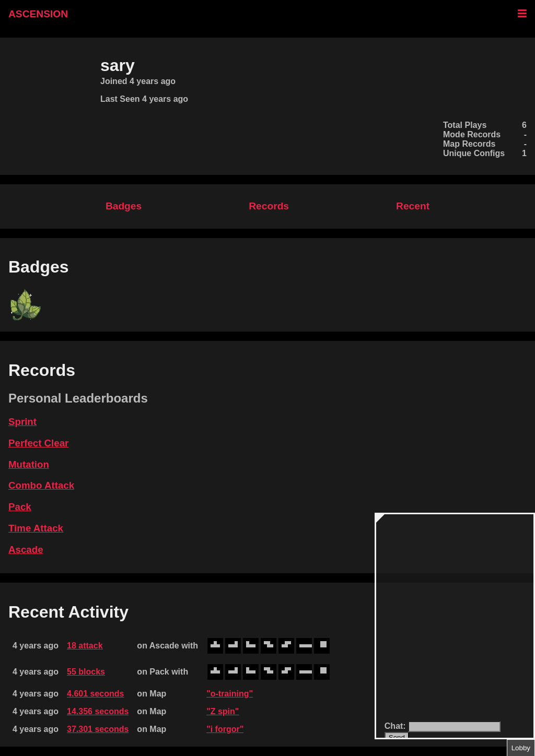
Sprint (22, 422)
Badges (124, 206)
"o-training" (230, 694)
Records (269, 206)
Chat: (396, 726)
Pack (20, 507)
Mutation (29, 464)
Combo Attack (41, 485)
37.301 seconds (98, 729)
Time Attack (36, 528)
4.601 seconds (95, 694)
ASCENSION (38, 14)
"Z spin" (223, 711)
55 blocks (86, 672)
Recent (413, 206)
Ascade (26, 550)
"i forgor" (225, 729)
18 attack (85, 646)
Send (397, 737)
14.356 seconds (98, 711)
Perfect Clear (38, 443)
